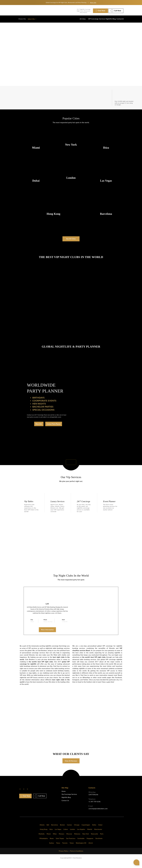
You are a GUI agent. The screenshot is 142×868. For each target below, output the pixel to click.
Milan (55, 839)
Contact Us (65, 806)
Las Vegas (58, 835)
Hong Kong (44, 835)
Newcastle (94, 839)
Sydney (52, 848)
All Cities (73, 19)
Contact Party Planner (54, 424)
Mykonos (77, 839)
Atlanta (42, 830)
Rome (52, 844)
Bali (48, 830)
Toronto (65, 848)
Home (64, 797)
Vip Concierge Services (69, 800)
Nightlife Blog (106, 19)
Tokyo (58, 848)
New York (86, 839)
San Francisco (71, 844)
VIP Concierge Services (89, 19)
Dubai (100, 830)
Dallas (94, 830)
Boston (63, 830)
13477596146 (93, 800)
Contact (118, 19)
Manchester (98, 835)
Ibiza (51, 835)
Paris (102, 839)
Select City (32, 19)
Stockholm (99, 844)
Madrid (90, 835)
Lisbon (66, 835)
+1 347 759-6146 (95, 807)
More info (93, 3)
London (72, 835)
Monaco (62, 839)
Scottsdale (81, 844)
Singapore (90, 844)
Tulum (72, 848)
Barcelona (55, 830)
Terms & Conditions (77, 857)
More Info (39, 424)
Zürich (91, 848)
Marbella (42, 839)
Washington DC (81, 848)
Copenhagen (86, 830)
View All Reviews (71, 766)
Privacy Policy (63, 857)
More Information (47, 629)
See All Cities (71, 239)
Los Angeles (81, 835)
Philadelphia (44, 844)
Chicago (77, 830)
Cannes (69, 830)
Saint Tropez (60, 844)
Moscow (69, 839)
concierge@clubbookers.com (98, 814)
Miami (49, 839)
